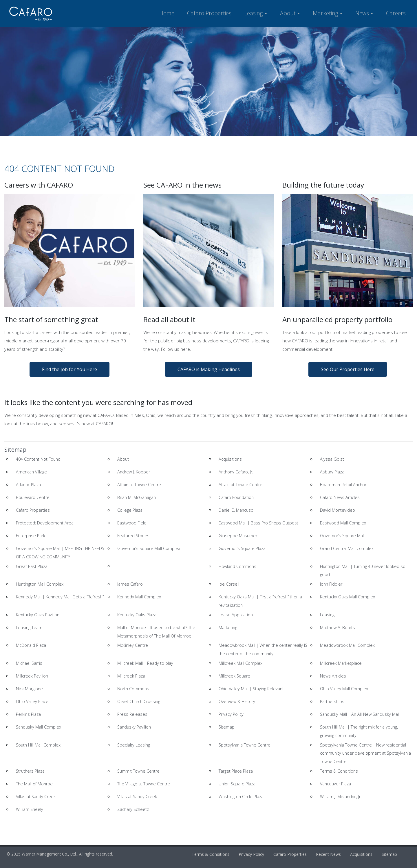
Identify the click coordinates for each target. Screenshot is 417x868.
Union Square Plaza (237, 784)
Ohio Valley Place (32, 701)
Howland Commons (237, 566)
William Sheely (30, 809)
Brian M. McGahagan (137, 497)
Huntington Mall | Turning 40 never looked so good (363, 571)
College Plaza (130, 510)
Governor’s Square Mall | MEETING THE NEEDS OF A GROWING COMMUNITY (60, 553)
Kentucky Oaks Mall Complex (348, 597)
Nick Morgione (29, 689)
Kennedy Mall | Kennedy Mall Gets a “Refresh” (60, 597)
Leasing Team (29, 628)
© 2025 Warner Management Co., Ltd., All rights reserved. (60, 854)
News (362, 13)
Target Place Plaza (236, 771)
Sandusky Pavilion (134, 727)
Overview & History (237, 701)
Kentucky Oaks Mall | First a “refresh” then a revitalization (260, 601)
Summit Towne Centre (138, 771)
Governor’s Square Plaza (242, 548)
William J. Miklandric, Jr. (341, 797)
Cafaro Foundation (236, 497)
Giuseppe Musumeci (239, 536)
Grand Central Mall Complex (347, 548)
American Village (31, 472)
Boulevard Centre (33, 497)
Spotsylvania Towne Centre (245, 745)
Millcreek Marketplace (341, 663)
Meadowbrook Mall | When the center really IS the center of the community (263, 649)
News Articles (333, 676)
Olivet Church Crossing (139, 701)
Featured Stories (133, 536)
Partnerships (332, 701)
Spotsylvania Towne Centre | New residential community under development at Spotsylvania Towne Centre (365, 753)
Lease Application (236, 615)
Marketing (325, 13)
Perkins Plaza (28, 714)
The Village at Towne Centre (144, 784)
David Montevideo (338, 510)
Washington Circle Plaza (241, 797)
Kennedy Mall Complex (139, 597)
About (288, 13)
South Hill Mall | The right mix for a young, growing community (359, 731)
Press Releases (132, 714)
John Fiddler (331, 584)
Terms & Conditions (339, 771)
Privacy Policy (231, 714)
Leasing (254, 13)
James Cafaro (130, 584)
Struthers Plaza (30, 771)
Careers (396, 13)
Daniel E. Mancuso (236, 510)
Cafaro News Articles (340, 497)
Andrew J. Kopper (134, 472)
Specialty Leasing (134, 745)
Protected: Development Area (45, 523)
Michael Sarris (29, 663)
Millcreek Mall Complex (240, 663)
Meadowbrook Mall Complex (347, 645)
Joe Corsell (229, 584)
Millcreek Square (234, 676)
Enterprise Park (31, 536)
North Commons (133, 689)
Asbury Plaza (332, 472)
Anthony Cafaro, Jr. (236, 472)
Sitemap (227, 727)
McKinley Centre (133, 645)
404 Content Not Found (38, 459)
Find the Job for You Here (69, 369)
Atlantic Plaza (28, 485)
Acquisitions (230, 459)
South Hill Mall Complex (38, 745)
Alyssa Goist (332, 459)
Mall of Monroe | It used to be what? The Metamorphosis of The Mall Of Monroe (156, 632)
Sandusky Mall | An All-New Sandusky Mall (360, 714)
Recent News (328, 854)
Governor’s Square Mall (342, 536)
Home (167, 13)
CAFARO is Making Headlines (209, 369)
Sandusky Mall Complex (39, 727)
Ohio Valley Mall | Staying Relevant (251, 689)
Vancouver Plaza (335, 784)
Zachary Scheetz (133, 809)
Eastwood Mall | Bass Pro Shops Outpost (258, 523)
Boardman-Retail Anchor (343, 485)
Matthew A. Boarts (338, 628)
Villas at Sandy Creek (36, 797)
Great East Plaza (32, 566)
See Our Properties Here (348, 369)
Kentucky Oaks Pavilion (38, 615)
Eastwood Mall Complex (343, 523)
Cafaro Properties (209, 13)
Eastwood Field (132, 523)
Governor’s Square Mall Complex (149, 548)
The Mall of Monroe (34, 784)
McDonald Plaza (31, 645)
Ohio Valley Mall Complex (344, 689)
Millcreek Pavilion (32, 676)
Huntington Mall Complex (40, 584)
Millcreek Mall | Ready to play (145, 663)
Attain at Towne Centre (139, 485)
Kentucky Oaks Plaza (137, 615)
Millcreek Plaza (131, 676)
